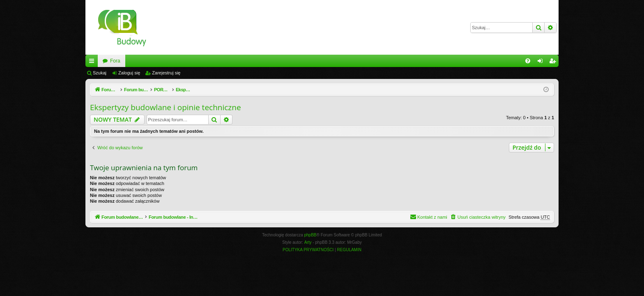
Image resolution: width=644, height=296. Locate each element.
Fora (208, 61)
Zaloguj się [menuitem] (542, 62)
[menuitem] (528, 61)
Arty (308, 242)
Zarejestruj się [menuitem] (554, 62)
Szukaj (100, 73)
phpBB (310, 235)
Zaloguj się (129, 73)
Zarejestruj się (166, 73)
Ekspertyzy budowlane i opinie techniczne (166, 107)
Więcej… (93, 62)
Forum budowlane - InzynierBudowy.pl (144, 61)
